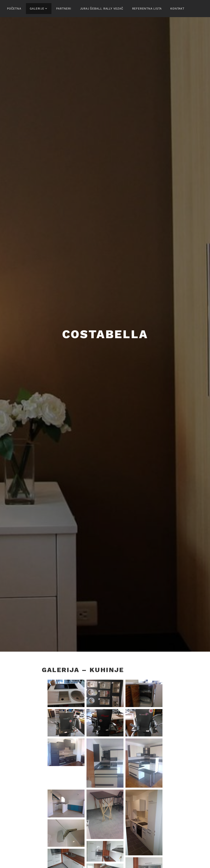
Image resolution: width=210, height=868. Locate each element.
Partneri (64, 8)
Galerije (37, 8)
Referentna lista (147, 8)
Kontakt (177, 8)
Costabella (105, 334)
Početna (14, 8)
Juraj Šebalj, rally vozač (102, 8)
